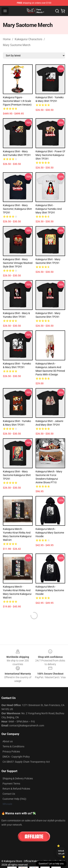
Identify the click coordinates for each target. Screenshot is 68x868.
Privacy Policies (11, 752)
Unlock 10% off (61, 852)
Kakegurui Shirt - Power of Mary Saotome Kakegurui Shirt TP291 (50, 155)
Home (7, 39)
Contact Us (9, 794)
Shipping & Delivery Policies (18, 778)
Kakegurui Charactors (28, 39)
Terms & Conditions (13, 746)
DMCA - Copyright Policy (16, 757)
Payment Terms (11, 784)
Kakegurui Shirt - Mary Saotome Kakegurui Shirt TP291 (17, 475)
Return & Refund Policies (16, 789)
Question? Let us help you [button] (51, 864)
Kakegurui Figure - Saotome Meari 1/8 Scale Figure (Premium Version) (17, 101)
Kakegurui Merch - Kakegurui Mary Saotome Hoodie (50, 533)
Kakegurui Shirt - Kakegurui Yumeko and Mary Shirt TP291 (49, 209)
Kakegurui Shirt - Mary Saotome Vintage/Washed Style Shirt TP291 (18, 263)
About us (8, 741)
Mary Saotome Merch (17, 45)
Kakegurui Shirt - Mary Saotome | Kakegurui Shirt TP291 (17, 209)
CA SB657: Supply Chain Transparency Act (26, 762)
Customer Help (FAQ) (14, 799)
